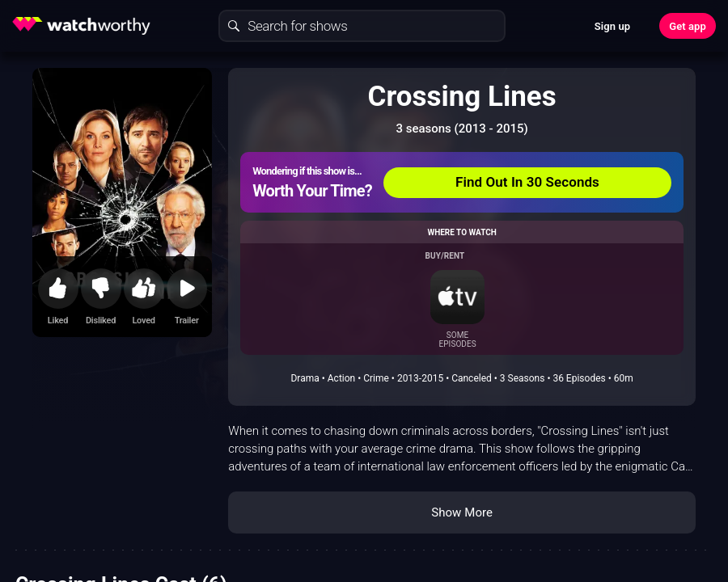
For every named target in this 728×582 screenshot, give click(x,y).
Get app (688, 26)
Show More (462, 512)
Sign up (612, 26)
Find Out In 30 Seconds (527, 182)
